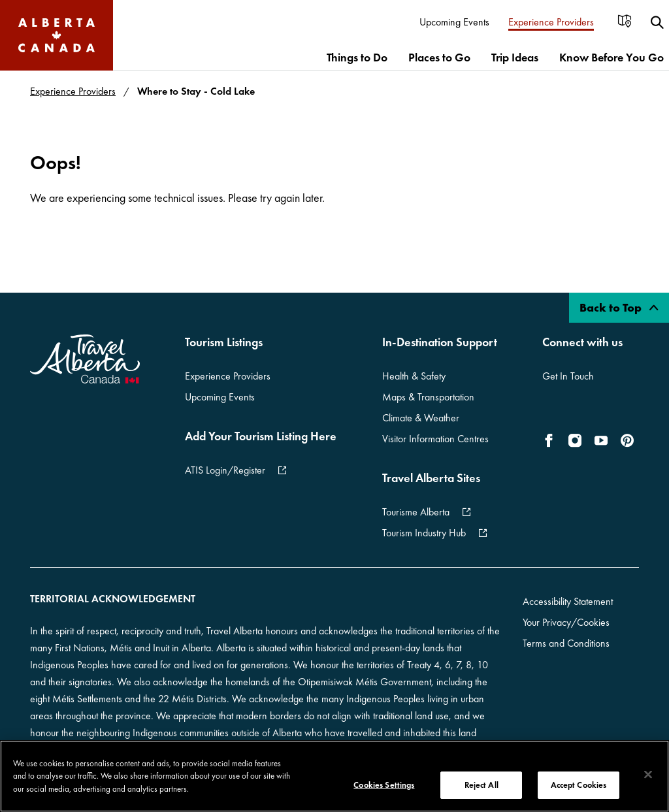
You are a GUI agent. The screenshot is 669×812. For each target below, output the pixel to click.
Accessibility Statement (568, 601)
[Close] (648, 775)
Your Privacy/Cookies (566, 622)
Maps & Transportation (428, 397)
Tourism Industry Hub (424, 533)
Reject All (481, 785)
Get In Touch (568, 376)
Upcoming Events (220, 397)
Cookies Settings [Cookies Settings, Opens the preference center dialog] (384, 785)
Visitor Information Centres (435, 439)
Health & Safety (414, 376)
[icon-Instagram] (575, 440)
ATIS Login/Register (225, 470)
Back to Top (619, 307)
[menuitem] (455, 23)
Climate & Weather (421, 418)
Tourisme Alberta (416, 512)
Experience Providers (73, 91)
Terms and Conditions (566, 643)
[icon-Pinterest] (627, 440)
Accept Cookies (579, 785)
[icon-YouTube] (601, 440)
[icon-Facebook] (551, 440)
